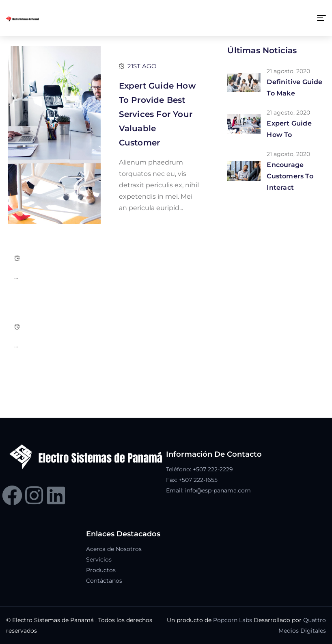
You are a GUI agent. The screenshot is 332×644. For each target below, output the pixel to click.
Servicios (99, 559)
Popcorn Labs (233, 620)
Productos (101, 570)
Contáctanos (104, 581)
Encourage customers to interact (290, 176)
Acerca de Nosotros (114, 549)
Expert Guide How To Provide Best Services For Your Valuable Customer (157, 114)
